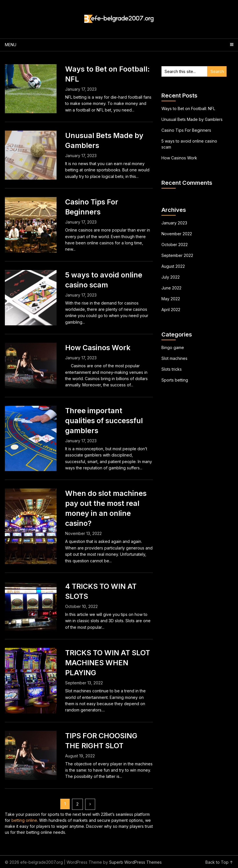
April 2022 (171, 310)
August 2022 (173, 266)
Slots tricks (172, 369)
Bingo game (173, 347)
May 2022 (171, 299)
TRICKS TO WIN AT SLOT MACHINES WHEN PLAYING (108, 663)
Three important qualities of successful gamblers (104, 421)
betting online (24, 820)
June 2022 (171, 288)
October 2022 (175, 245)
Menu (11, 45)
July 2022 (171, 277)
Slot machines (174, 358)
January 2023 (174, 223)
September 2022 (177, 255)
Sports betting (175, 380)
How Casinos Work (98, 348)
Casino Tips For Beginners (186, 130)
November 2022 (177, 234)
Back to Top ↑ (219, 862)
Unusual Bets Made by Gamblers (192, 119)
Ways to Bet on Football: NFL (188, 109)
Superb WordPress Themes (135, 862)
